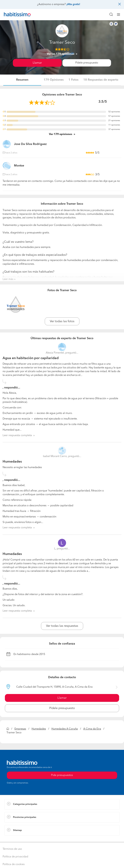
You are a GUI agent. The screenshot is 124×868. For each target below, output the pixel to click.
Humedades (12, 462)
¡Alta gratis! (73, 4)
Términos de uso (12, 849)
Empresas (20, 729)
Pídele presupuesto (87, 63)
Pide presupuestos (62, 775)
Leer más (8, 279)
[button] (62, 804)
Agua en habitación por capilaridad (31, 358)
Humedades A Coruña (65, 729)
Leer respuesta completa (17, 435)
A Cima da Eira (92, 729)
